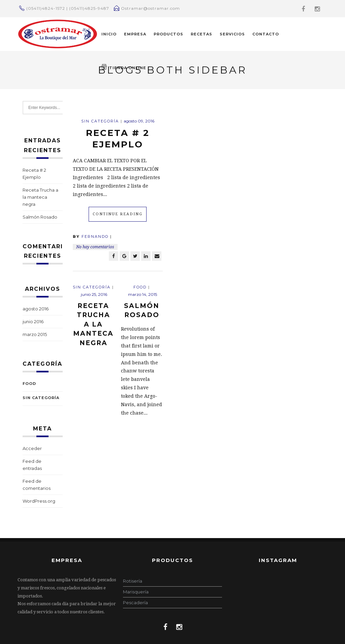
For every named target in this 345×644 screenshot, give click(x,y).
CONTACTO (266, 34)
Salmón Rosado (40, 217)
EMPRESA (135, 34)
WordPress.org (39, 501)
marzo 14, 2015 (143, 294)
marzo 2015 (35, 334)
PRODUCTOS (168, 34)
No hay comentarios (95, 247)
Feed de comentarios (37, 485)
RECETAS (201, 34)
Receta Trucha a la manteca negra (40, 197)
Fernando (95, 236)
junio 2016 (33, 321)
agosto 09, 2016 (139, 121)
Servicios (232, 34)
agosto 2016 (36, 309)
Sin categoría (41, 398)
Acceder (32, 448)
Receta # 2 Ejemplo (34, 174)
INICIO (109, 34)
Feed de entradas (32, 465)
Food (29, 384)
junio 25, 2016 (94, 294)
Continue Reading (118, 214)
